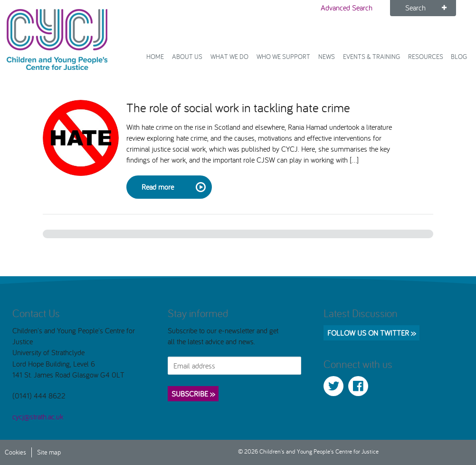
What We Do (229, 56)
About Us (187, 56)
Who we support (283, 56)
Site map (49, 452)
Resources (426, 56)
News (327, 56)
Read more (173, 187)
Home (155, 56)
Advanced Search (347, 8)
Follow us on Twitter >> (371, 333)
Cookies (15, 452)
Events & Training (371, 56)
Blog (459, 56)
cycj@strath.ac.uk (38, 417)
